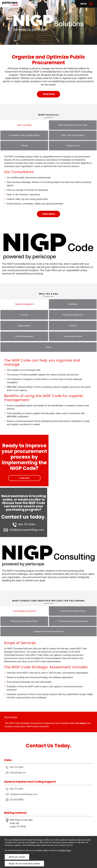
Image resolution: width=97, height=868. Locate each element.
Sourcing (24, 315)
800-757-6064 (24, 525)
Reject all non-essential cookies (24, 864)
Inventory (73, 326)
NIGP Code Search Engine (73, 135)
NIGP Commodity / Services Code (73, 125)
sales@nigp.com (16, 773)
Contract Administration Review (73, 611)
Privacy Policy (65, 850)
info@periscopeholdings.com (24, 530)
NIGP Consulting (24, 125)
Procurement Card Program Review (73, 621)
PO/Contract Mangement (73, 315)
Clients (49, 347)
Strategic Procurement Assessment (49, 631)
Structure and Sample (73, 336)
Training (24, 146)
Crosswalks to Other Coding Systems (24, 135)
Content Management (24, 336)
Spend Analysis (24, 326)
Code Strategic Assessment (24, 611)
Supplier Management (24, 304)
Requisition (73, 304)
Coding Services (73, 146)
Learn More (48, 214)
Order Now (49, 94)
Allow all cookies (17, 857)
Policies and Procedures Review (24, 621)
